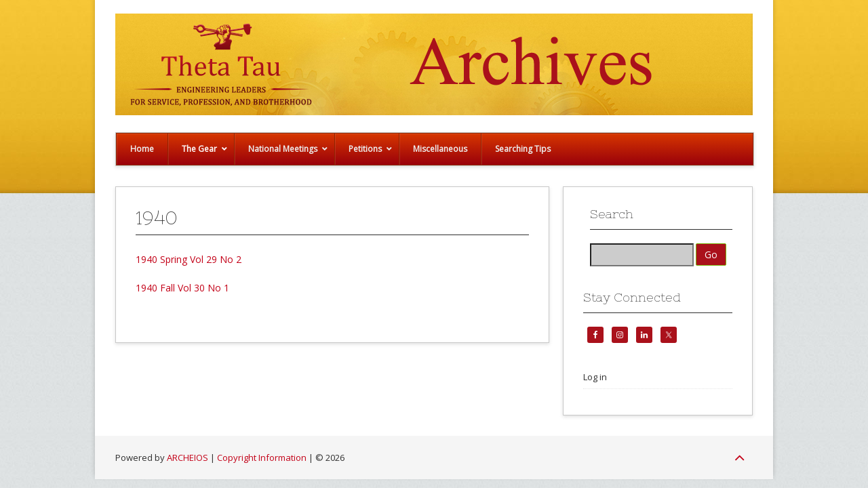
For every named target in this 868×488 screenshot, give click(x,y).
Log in (595, 377)
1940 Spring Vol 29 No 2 (189, 259)
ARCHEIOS (188, 457)
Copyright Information (262, 457)
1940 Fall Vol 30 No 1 (182, 288)
